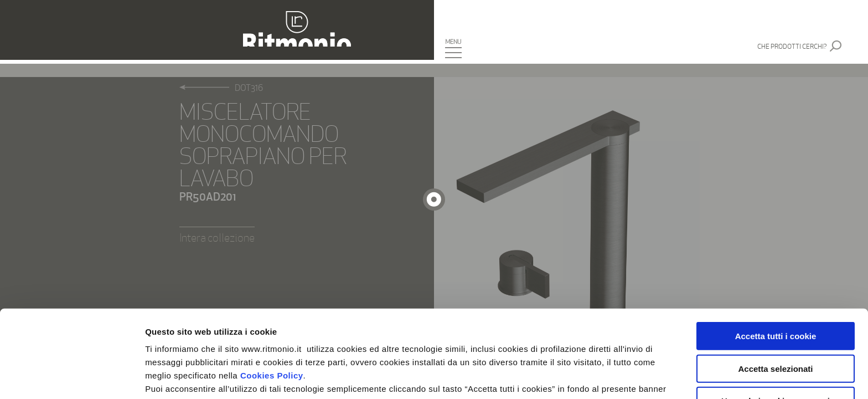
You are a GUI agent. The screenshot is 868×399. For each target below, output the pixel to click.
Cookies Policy (272, 288)
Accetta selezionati (775, 281)
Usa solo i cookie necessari (776, 313)
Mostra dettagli (582, 377)
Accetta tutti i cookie (776, 249)
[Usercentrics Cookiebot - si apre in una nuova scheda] (72, 377)
